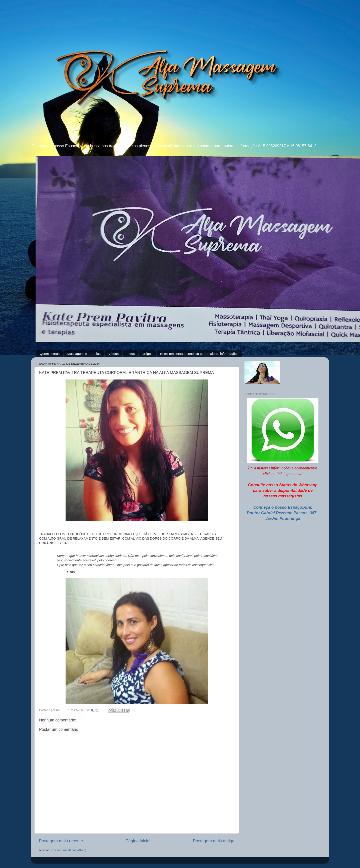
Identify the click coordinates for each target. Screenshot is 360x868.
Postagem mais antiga (214, 841)
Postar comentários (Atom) (69, 850)
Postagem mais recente (61, 841)
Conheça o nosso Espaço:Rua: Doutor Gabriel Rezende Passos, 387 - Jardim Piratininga (283, 513)
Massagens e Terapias (84, 354)
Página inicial (138, 841)
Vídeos (113, 354)
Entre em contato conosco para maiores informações (199, 354)
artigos (147, 354)
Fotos (131, 354)
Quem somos (50, 354)
